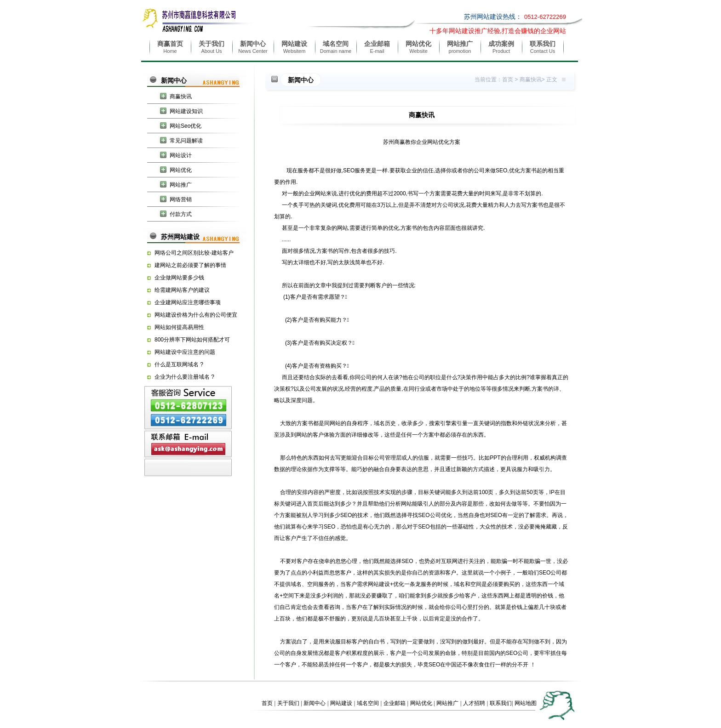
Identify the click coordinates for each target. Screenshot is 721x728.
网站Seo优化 (186, 126)
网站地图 (526, 703)
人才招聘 (474, 703)
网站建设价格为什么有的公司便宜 (196, 315)
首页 (508, 80)
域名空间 (368, 703)
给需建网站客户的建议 (182, 290)
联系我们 (501, 703)
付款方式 (181, 214)
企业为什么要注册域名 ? (184, 377)
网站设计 (181, 155)
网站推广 (181, 185)
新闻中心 (174, 80)
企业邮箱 (395, 703)
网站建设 (341, 703)
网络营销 (181, 199)
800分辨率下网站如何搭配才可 (192, 340)
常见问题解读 (186, 141)
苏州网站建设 (180, 237)
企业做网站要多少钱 (179, 278)
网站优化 (181, 170)
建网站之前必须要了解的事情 (190, 265)
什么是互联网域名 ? (179, 364)
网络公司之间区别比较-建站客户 (194, 253)
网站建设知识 (186, 111)
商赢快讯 (181, 97)
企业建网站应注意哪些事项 (188, 302)
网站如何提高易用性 (179, 327)
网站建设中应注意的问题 (185, 352)
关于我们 (288, 703)
